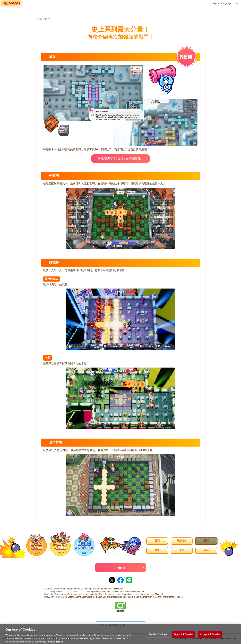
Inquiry (121, 568)
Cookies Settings (158, 637)
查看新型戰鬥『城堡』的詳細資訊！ (121, 159)
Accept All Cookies (210, 637)
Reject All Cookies (183, 637)
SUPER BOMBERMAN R (114, 626)
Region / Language (222, 3)
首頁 (40, 19)
